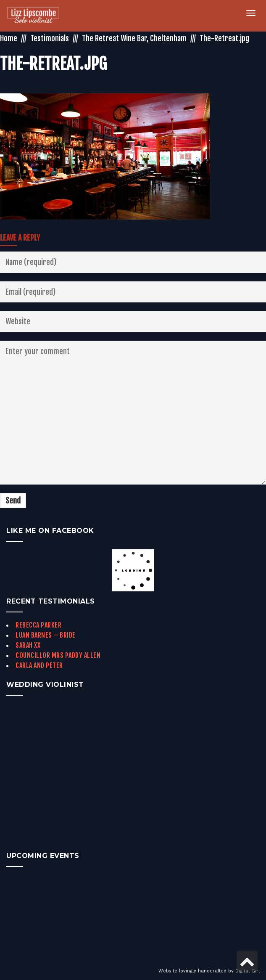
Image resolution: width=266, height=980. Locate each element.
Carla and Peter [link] (39, 665)
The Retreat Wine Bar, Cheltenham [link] (134, 38)
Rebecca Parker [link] (38, 625)
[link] (38, 16)
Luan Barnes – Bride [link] (46, 635)
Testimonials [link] (50, 38)
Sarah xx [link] (28, 645)
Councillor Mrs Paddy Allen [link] (58, 655)
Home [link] (9, 38)
